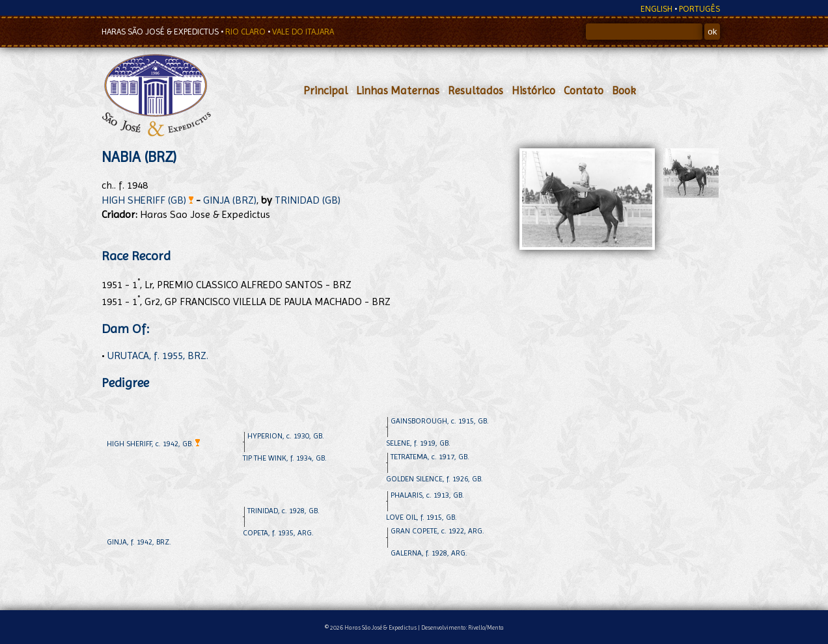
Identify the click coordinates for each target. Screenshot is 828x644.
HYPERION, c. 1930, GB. (286, 436)
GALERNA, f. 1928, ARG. (429, 553)
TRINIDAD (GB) (308, 200)
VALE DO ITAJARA (303, 32)
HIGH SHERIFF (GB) (147, 200)
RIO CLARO (246, 32)
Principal (325, 90)
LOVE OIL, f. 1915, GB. (421, 517)
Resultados (476, 90)
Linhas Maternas (398, 90)
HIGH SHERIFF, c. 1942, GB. (153, 444)
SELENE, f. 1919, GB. (418, 443)
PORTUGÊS (699, 9)
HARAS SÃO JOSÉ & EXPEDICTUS (161, 32)
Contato (584, 90)
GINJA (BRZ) (230, 200)
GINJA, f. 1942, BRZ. (139, 542)
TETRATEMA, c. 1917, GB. (430, 457)
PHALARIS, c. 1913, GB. (427, 495)
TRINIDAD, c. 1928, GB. (283, 511)
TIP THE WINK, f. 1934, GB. (285, 458)
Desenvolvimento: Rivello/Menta (462, 627)
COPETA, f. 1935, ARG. (278, 533)
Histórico (533, 90)
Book (624, 90)
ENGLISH (656, 9)
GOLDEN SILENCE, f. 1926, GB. (435, 479)
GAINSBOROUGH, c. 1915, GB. (440, 421)
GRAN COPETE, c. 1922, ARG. (437, 531)
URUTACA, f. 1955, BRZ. (158, 356)
